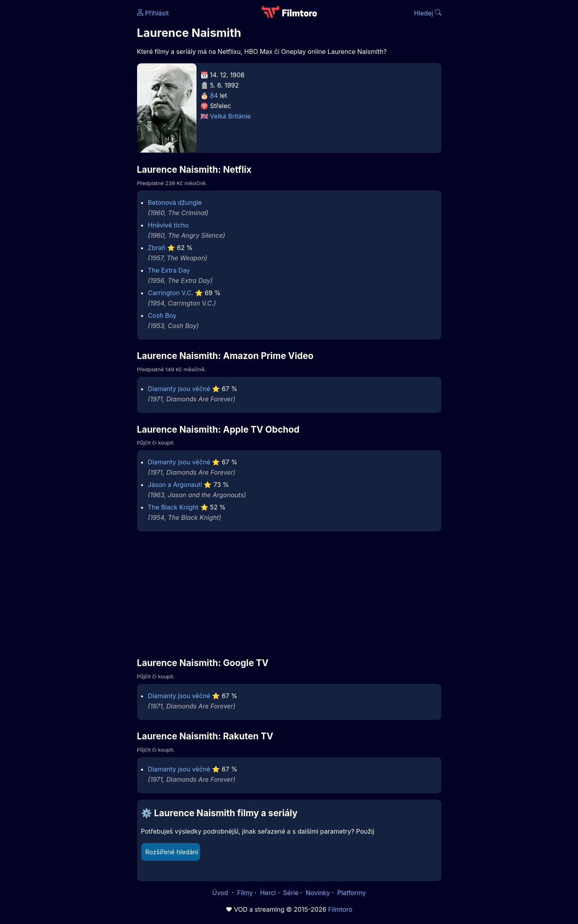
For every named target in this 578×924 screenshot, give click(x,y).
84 (214, 95)
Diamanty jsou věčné (179, 389)
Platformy (351, 893)
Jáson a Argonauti (175, 485)
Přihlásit (153, 13)
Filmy (245, 893)
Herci (268, 893)
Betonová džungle (175, 202)
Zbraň (156, 248)
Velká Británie (230, 116)
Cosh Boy (162, 315)
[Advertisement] (80, 122)
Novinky (318, 893)
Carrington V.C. (171, 293)
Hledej (428, 13)
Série (291, 893)
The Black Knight (173, 507)
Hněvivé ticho (168, 225)
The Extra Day (169, 270)
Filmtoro (340, 909)
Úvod (221, 893)
